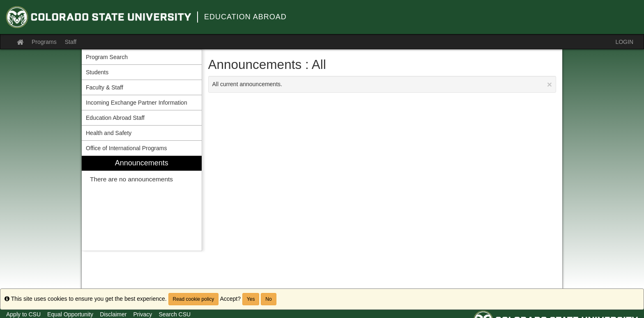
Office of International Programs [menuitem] (126, 148)
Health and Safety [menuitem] (109, 133)
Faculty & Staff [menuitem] (105, 87)
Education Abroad (245, 17)
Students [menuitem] (97, 72)
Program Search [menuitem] (107, 57)
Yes (251, 299)
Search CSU (175, 314)
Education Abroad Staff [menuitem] (115, 118)
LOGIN (624, 42)
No (268, 299)
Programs (44, 42)
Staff (71, 42)
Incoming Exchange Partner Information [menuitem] (137, 103)
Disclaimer (113, 314)
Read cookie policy (194, 299)
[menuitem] (142, 203)
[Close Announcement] (550, 84)
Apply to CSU (23, 314)
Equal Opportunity (70, 314)
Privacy (143, 314)
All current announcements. (382, 84)
